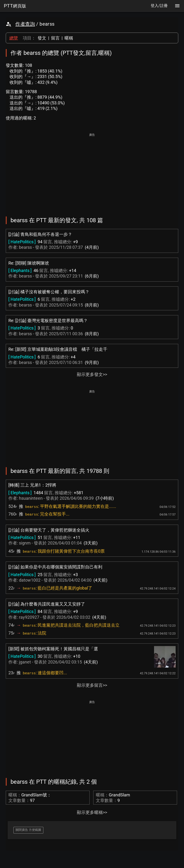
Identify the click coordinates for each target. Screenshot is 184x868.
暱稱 (69, 38)
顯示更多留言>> (92, 685)
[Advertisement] (92, 171)
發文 (42, 38)
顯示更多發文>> (92, 374)
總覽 (14, 38)
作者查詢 (25, 24)
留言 (55, 38)
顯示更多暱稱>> (92, 812)
